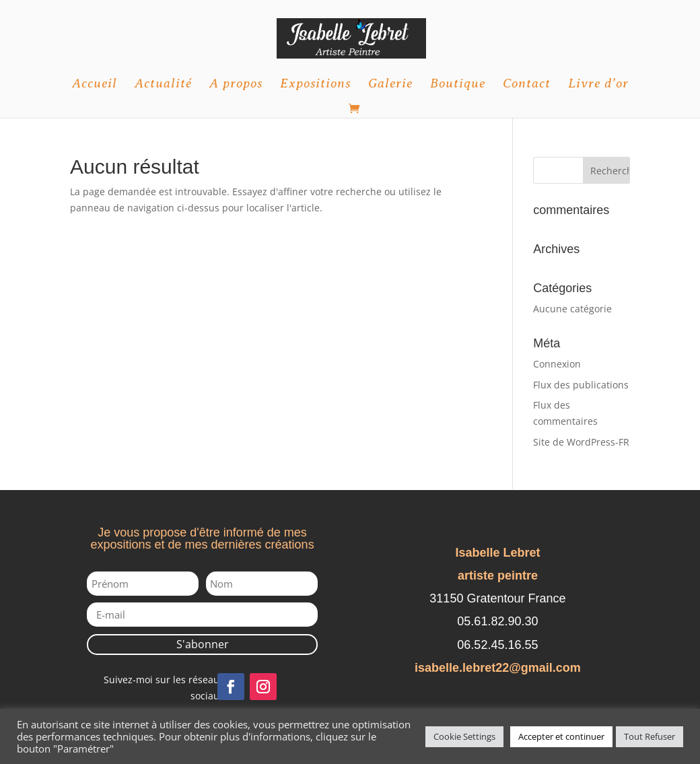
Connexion (557, 364)
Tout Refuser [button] (650, 736)
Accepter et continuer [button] (561, 736)
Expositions (315, 84)
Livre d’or (598, 84)
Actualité (163, 84)
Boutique (458, 84)
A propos (236, 84)
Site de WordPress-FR (581, 442)
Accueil (95, 84)
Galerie (390, 84)
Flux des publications (581, 385)
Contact (527, 84)
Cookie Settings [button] (464, 736)
